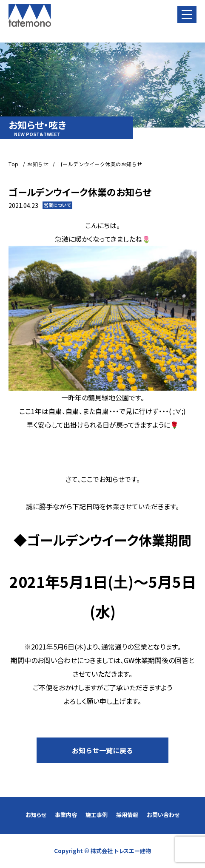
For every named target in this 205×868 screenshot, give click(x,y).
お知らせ (36, 815)
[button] (187, 14)
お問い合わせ (163, 815)
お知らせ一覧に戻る (102, 750)
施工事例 (97, 815)
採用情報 (127, 815)
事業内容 (66, 815)
